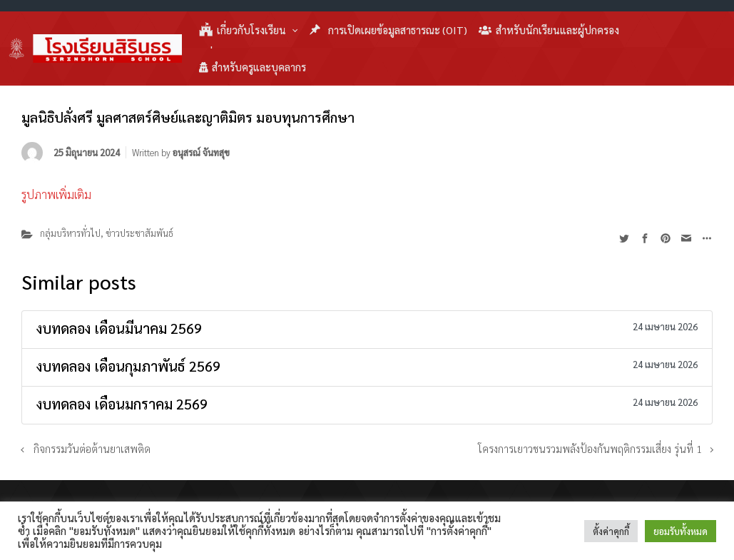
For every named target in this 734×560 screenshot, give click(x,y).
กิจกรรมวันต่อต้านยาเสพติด (92, 449)
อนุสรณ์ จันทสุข (201, 152)
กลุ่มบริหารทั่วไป (70, 233)
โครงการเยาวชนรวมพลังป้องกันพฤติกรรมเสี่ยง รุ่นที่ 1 (588, 449)
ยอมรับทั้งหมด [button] (681, 531)
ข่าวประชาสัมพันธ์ (139, 233)
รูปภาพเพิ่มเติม (56, 194)
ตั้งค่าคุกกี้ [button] (611, 531)
